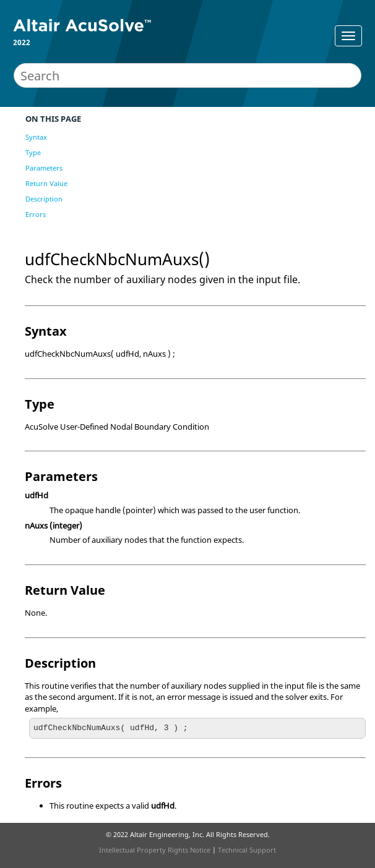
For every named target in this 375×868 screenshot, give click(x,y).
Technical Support (247, 850)
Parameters (44, 168)
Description (44, 199)
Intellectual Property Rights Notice (155, 850)
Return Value (46, 183)
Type (33, 152)
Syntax (36, 137)
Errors (36, 214)
